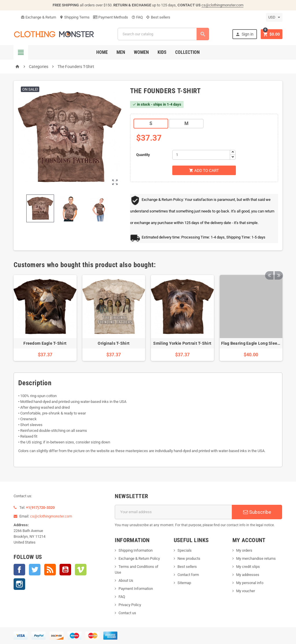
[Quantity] (201, 155)
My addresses (248, 575)
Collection (187, 52)
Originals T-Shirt (114, 343)
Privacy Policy (130, 605)
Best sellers (158, 17)
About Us (126, 580)
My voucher (246, 591)
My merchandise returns (256, 558)
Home (102, 52)
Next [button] (278, 265)
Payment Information (136, 589)
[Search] (163, 34)
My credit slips (248, 567)
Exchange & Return (38, 17)
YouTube (65, 570)
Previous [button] (269, 265)
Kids (162, 52)
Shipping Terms (75, 17)
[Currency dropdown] (274, 17)
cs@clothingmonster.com (222, 5)
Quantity (143, 155)
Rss (50, 570)
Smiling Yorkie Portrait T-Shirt (182, 343)
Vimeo (81, 570)
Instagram (19, 584)
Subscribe (257, 512)
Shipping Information (136, 550)
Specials (185, 550)
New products (189, 558)
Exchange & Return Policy (139, 558)
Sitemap (184, 583)
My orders (244, 550)
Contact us (127, 613)
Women (141, 52)
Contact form (188, 575)
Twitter (35, 570)
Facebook (19, 570)
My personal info (250, 583)
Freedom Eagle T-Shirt (45, 343)
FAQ (137, 17)
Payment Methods (111, 17)
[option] (45, 318)
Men (121, 52)
